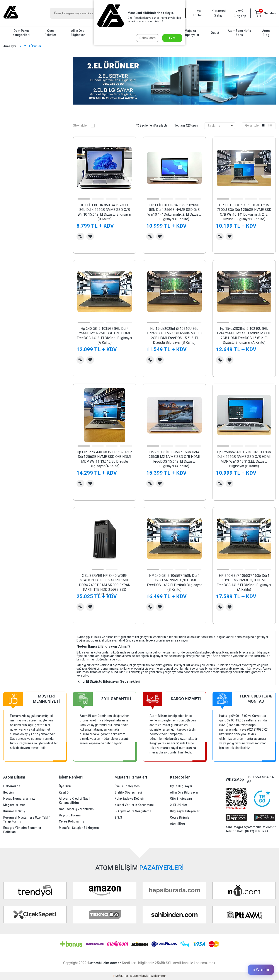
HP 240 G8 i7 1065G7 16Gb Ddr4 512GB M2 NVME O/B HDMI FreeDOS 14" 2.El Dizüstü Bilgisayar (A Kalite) (244, 583)
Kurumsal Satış (218, 13)
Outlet (215, 33)
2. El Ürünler (179, 805)
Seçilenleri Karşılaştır (152, 125)
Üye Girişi (66, 786)
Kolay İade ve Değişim (130, 799)
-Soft (117, 976)
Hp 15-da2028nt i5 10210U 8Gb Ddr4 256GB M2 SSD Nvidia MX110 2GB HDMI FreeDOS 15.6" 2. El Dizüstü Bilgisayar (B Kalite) (174, 336)
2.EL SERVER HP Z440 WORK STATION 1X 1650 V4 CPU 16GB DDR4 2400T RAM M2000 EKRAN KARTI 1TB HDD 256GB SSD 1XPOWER (105, 585)
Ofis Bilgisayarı (181, 799)
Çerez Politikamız (71, 821)
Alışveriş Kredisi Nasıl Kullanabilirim (75, 801)
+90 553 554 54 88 (260, 779)
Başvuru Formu (70, 815)
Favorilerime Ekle (90, 236)
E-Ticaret (127, 976)
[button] (83, 199)
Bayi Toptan (198, 13)
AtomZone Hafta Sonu (239, 33)
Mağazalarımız (14, 805)
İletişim (9, 792)
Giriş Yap (240, 16)
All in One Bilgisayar (78, 33)
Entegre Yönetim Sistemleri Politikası (23, 830)
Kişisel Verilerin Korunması (134, 805)
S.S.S (118, 818)
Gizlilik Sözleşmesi (128, 792)
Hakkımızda (12, 786)
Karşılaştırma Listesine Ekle (80, 236)
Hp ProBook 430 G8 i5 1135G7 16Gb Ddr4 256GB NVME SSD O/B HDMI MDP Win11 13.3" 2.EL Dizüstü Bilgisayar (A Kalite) (105, 459)
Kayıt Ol (64, 792)
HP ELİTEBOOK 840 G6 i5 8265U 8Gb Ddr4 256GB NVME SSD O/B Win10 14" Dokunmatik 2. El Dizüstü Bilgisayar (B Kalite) (174, 212)
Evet (172, 38)
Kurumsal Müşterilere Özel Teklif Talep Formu (26, 820)
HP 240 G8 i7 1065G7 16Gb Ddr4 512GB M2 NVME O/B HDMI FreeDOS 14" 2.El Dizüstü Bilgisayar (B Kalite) (174, 583)
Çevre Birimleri (181, 818)
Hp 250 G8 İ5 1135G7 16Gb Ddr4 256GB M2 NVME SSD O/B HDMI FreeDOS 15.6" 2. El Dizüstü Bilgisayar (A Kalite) (174, 459)
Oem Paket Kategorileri (21, 33)
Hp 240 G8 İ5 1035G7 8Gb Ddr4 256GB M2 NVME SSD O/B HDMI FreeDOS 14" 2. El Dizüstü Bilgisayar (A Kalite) (105, 336)
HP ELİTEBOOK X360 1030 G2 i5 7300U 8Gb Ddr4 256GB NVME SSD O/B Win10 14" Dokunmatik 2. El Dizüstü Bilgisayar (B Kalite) (244, 212)
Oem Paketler (50, 33)
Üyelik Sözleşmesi (128, 786)
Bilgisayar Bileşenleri (185, 811)
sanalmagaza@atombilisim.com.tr (251, 827)
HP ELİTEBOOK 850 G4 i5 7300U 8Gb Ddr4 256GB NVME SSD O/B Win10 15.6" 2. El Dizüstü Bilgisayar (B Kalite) (105, 212)
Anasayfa (10, 46)
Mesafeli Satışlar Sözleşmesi (80, 828)
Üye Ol (240, 10)
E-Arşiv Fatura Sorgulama (133, 811)
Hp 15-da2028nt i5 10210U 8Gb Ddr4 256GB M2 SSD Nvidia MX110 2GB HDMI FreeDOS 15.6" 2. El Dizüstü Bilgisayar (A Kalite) (244, 336)
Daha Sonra (148, 38)
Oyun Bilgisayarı (182, 786)
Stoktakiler (84, 125)
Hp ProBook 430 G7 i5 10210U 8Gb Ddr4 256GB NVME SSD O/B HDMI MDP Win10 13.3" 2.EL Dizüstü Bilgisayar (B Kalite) (244, 459)
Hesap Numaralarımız (19, 799)
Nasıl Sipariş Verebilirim (76, 809)
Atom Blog (266, 33)
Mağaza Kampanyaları (190, 33)
